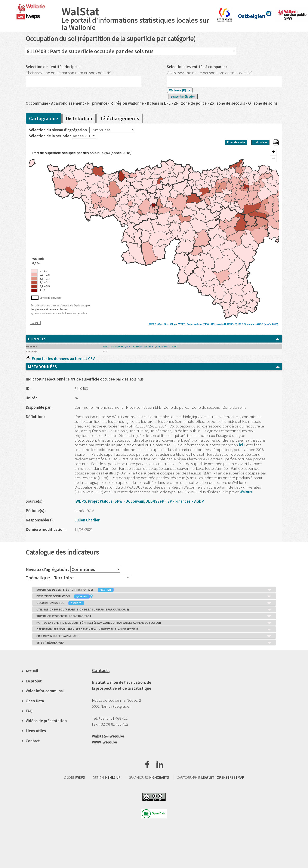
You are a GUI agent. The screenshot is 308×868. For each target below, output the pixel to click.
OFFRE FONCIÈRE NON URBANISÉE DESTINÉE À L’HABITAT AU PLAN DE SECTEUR (154, 629)
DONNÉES (154, 339)
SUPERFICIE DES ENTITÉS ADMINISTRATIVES (154, 590)
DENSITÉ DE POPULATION (154, 596)
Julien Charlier (87, 520)
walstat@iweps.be (108, 736)
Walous (246, 492)
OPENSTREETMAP (230, 777)
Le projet (34, 681)
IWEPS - (153, 324)
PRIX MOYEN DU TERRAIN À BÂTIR (154, 636)
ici (241, 445)
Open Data (35, 701)
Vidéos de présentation (46, 721)
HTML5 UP (113, 777)
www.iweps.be (104, 742)
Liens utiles (36, 731)
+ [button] (273, 152)
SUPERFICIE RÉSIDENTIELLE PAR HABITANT (154, 616)
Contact (33, 741)
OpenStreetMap (167, 324)
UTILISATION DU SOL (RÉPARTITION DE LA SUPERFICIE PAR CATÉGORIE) (154, 610)
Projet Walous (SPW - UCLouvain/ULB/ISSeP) (212, 324)
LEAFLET (208, 777)
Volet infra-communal (45, 691)
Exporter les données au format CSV (60, 359)
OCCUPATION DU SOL (154, 603)
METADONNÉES (154, 367)
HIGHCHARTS (159, 777)
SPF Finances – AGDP (251, 324)
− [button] (273, 159)
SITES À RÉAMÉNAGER (154, 643)
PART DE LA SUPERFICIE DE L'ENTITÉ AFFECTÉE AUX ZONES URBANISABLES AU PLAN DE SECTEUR (154, 623)
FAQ (29, 711)
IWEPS (181, 324)
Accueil (32, 671)
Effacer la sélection (183, 97)
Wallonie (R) (180, 90)
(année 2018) (271, 324)
